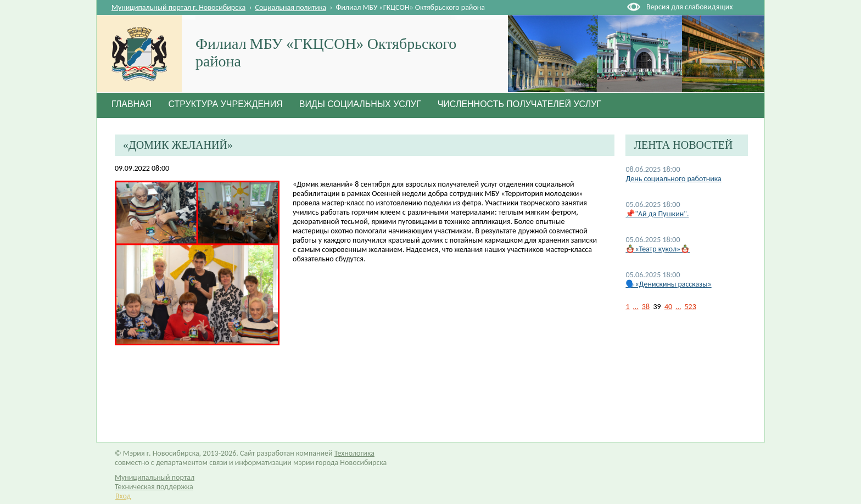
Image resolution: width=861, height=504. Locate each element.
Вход (123, 496)
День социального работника (673, 179)
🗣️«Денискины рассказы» (668, 284)
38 (646, 307)
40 (668, 307)
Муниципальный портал (155, 477)
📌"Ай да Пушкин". (657, 214)
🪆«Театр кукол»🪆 (658, 249)
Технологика (354, 453)
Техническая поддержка (154, 487)
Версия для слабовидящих (689, 7)
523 (691, 307)
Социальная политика (291, 7)
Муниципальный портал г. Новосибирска (178, 7)
